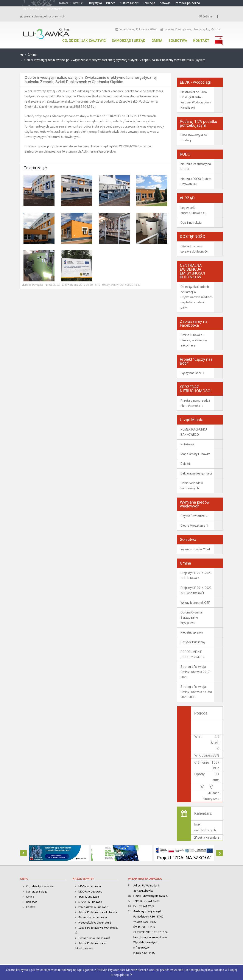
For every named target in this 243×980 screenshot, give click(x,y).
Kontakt (201, 41)
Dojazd (185, 464)
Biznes (111, 3)
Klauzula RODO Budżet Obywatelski (196, 181)
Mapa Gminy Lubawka (195, 454)
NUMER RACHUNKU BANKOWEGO (194, 432)
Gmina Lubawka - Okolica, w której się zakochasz (194, 340)
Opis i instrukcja (191, 223)
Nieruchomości (33, 9)
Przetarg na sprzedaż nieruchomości (195, 403)
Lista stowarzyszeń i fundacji (194, 138)
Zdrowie (165, 3)
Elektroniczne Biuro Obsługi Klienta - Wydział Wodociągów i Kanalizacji (196, 100)
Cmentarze (55, 9)
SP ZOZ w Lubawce (90, 902)
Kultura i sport (129, 3)
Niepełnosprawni (192, 632)
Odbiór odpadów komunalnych (192, 486)
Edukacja (149, 3)
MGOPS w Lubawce (90, 891)
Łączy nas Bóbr (191, 373)
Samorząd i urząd (129, 41)
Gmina (157, 41)
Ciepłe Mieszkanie (193, 526)
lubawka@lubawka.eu (155, 896)
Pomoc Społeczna (187, 3)
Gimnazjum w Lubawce (93, 917)
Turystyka (95, 3)
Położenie (187, 444)
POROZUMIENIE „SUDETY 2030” (191, 654)
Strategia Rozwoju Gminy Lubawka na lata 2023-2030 (196, 692)
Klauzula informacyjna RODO (196, 167)
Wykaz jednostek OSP (195, 603)
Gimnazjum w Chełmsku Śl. (95, 938)
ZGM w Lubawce (89, 897)
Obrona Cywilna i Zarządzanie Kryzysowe (192, 618)
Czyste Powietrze (193, 516)
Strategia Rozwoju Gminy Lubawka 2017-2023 (196, 672)
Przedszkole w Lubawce (93, 907)
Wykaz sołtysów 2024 (195, 549)
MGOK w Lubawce (90, 886)
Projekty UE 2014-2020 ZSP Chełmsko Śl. (196, 590)
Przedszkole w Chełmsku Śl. (95, 922)
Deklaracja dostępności (196, 473)
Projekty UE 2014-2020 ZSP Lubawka (196, 576)
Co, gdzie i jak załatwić (84, 41)
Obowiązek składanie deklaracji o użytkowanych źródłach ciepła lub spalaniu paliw (197, 297)
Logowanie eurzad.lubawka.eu (193, 210)
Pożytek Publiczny (193, 642)
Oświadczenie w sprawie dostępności (194, 249)
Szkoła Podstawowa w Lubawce (98, 912)
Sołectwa (178, 41)
